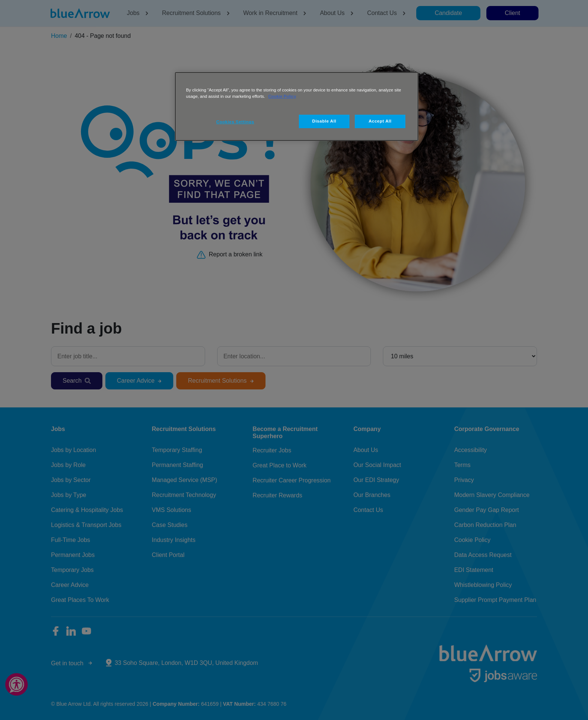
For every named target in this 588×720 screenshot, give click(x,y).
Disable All (324, 121)
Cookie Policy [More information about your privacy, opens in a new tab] (282, 96)
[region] (297, 106)
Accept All (380, 121)
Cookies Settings (235, 122)
